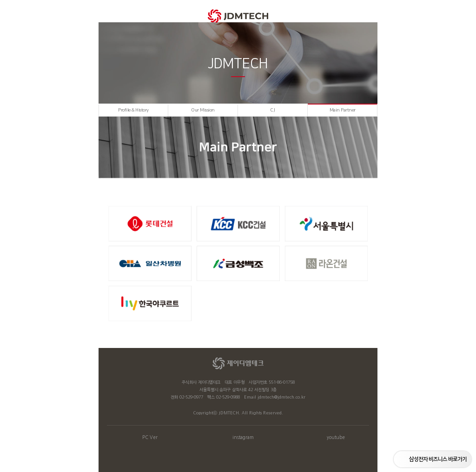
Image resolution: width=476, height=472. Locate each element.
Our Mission (203, 110)
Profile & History (133, 110)
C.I (273, 110)
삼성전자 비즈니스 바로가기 (438, 459)
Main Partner (343, 110)
